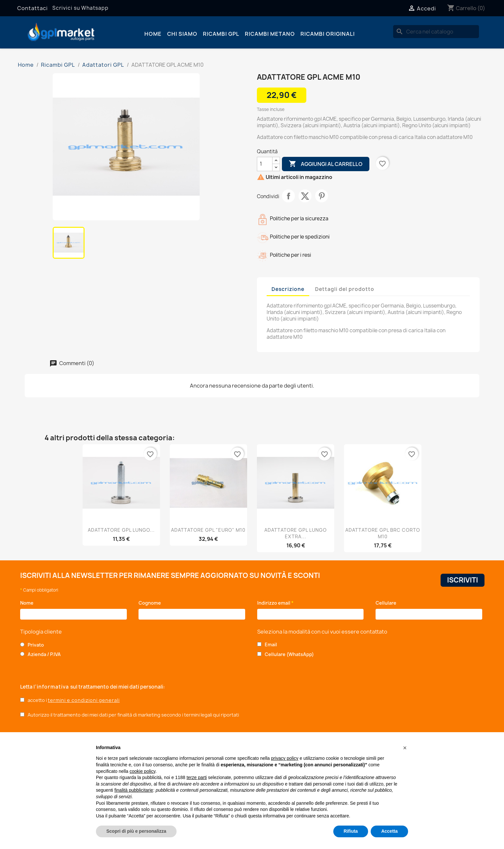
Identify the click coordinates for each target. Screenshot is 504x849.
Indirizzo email (275, 603)
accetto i (74, 700)
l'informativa (52, 687)
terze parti (197, 777)
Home (153, 34)
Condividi (288, 196)
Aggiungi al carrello (326, 164)
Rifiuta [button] (351, 831)
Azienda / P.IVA (44, 654)
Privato (36, 645)
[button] (405, 748)
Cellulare (387, 603)
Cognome (151, 603)
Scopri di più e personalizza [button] (136, 831)
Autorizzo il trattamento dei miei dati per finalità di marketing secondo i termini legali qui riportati (133, 715)
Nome (28, 603)
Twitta (305, 196)
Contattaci (33, 8)
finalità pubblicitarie (134, 790)
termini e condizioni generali (84, 700)
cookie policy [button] (143, 771)
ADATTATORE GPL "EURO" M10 (208, 530)
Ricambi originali (328, 34)
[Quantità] (265, 164)
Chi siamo (182, 34)
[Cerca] (436, 32)
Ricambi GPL (221, 34)
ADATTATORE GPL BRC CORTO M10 (383, 533)
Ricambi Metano (270, 34)
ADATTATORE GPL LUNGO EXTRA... (296, 533)
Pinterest (322, 196)
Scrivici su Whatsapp (80, 8)
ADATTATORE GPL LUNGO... (121, 530)
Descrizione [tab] (288, 289)
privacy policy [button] (285, 758)
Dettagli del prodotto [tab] (345, 289)
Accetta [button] (389, 831)
